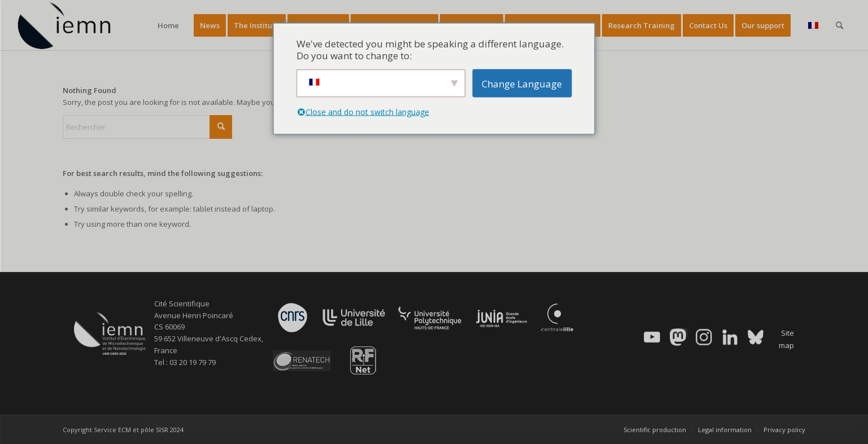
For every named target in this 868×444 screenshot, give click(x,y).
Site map (786, 339)
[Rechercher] (839, 25)
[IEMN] (72, 25)
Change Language (522, 83)
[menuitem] (168, 25)
